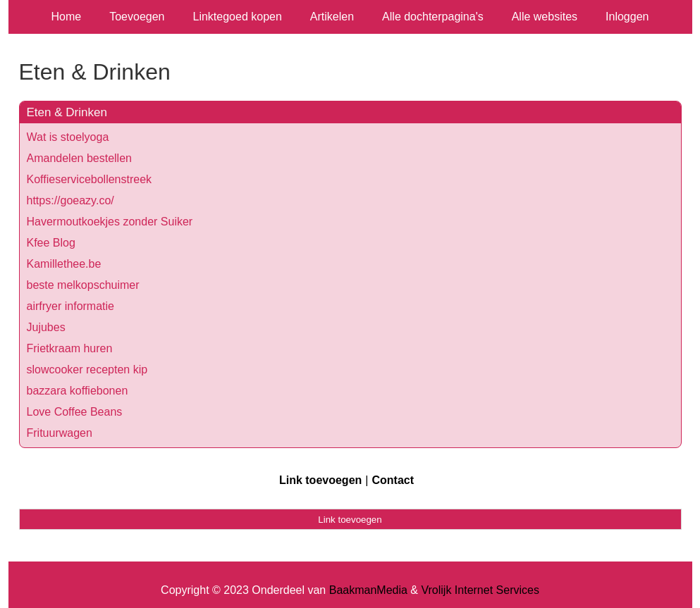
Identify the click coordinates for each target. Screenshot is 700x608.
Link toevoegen (320, 480)
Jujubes (46, 327)
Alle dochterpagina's (433, 17)
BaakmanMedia (368, 590)
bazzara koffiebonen (78, 391)
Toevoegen (137, 17)
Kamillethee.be (64, 264)
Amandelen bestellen (79, 158)
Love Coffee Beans (75, 412)
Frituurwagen (60, 433)
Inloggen (627, 17)
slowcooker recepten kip (87, 370)
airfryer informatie (70, 306)
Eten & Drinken (67, 112)
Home (67, 17)
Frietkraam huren (70, 348)
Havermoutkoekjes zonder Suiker (110, 222)
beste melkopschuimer (83, 285)
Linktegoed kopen (238, 17)
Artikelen (332, 17)
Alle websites (545, 17)
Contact (393, 480)
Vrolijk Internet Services (480, 590)
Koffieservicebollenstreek (90, 179)
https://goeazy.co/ (70, 200)
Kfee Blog (51, 243)
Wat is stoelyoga (68, 137)
